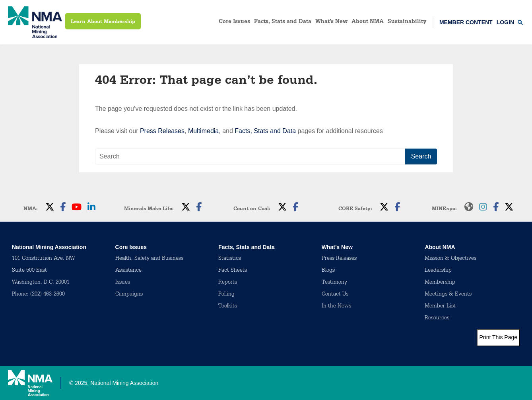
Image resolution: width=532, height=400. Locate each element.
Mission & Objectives (450, 259)
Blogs (328, 271)
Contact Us (335, 295)
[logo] (35, 22)
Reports (228, 283)
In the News (336, 307)
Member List (440, 307)
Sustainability (407, 22)
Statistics (230, 259)
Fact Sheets (233, 271)
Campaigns (129, 295)
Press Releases (162, 131)
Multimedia (203, 131)
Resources (437, 319)
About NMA (368, 22)
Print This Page (498, 337)
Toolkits (228, 307)
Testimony (334, 283)
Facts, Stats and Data (283, 22)
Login (505, 22)
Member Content (466, 22)
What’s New (331, 22)
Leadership (438, 271)
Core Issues (234, 22)
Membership (440, 283)
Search (421, 156)
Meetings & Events (448, 295)
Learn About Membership (103, 22)
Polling (226, 295)
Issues (123, 283)
